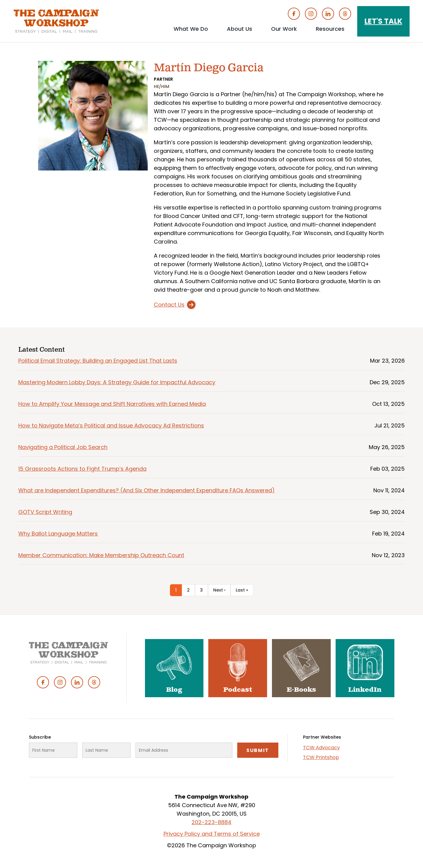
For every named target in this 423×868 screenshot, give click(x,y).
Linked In (328, 14)
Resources (330, 29)
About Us (240, 29)
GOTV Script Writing (45, 512)
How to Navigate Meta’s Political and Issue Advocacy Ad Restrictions (111, 425)
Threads (345, 14)
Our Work (284, 29)
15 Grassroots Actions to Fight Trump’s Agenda (82, 469)
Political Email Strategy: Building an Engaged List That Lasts (98, 361)
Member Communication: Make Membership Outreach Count (101, 555)
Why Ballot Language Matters (58, 534)
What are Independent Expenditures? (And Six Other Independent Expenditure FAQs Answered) (146, 490)
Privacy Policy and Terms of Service (212, 834)
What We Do (191, 29)
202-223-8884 (211, 822)
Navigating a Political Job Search (63, 447)
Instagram (311, 14)
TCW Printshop (321, 757)
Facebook (294, 14)
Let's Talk (383, 21)
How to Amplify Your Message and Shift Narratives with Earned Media (112, 404)
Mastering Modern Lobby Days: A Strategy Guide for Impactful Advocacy (117, 382)
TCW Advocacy (321, 748)
